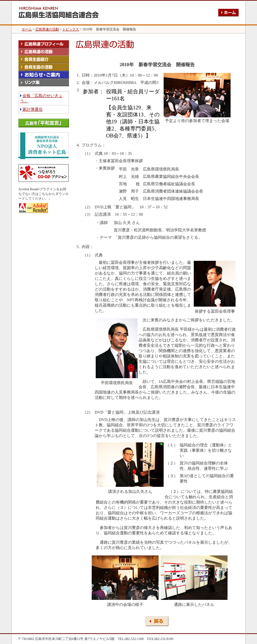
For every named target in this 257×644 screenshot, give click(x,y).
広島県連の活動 (47, 29)
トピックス (71, 29)
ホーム (27, 29)
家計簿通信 (32, 109)
